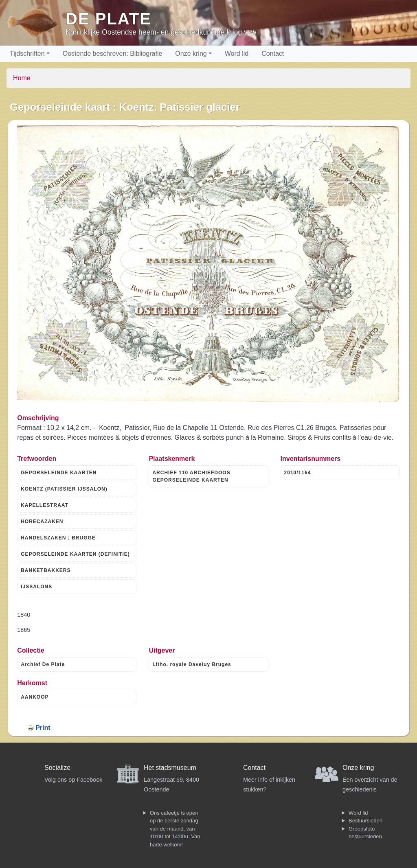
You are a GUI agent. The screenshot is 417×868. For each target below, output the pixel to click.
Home (22, 78)
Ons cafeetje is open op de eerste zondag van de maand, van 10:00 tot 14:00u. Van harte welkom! (175, 829)
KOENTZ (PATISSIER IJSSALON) (64, 489)
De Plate (109, 19)
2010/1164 (298, 473)
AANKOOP (35, 697)
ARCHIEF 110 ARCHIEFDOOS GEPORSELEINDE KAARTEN (191, 476)
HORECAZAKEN (42, 522)
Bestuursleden (365, 821)
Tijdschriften (27, 54)
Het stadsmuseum (170, 768)
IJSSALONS (36, 587)
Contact (273, 54)
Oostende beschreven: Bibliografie (113, 54)
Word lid (237, 54)
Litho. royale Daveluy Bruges (192, 664)
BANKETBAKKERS (46, 570)
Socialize (57, 768)
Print (43, 728)
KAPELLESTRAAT (45, 505)
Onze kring (191, 54)
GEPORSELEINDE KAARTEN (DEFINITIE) (75, 554)
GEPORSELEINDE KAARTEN (59, 473)
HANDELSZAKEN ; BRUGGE (58, 538)
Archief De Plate (43, 664)
